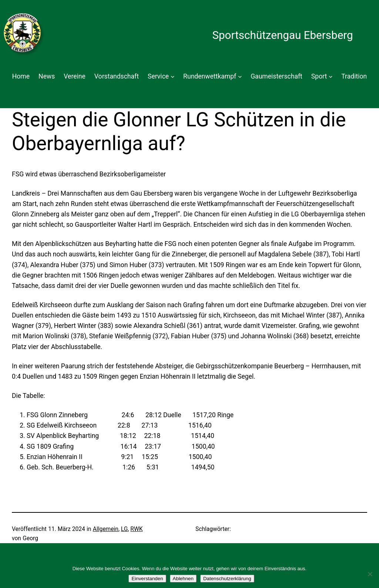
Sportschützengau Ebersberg (282, 35)
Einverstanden (147, 579)
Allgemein (106, 529)
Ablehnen (183, 579)
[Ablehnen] (370, 574)
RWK (136, 529)
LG (125, 529)
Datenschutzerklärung (227, 579)
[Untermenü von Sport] (331, 77)
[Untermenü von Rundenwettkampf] (240, 77)
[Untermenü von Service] (173, 77)
